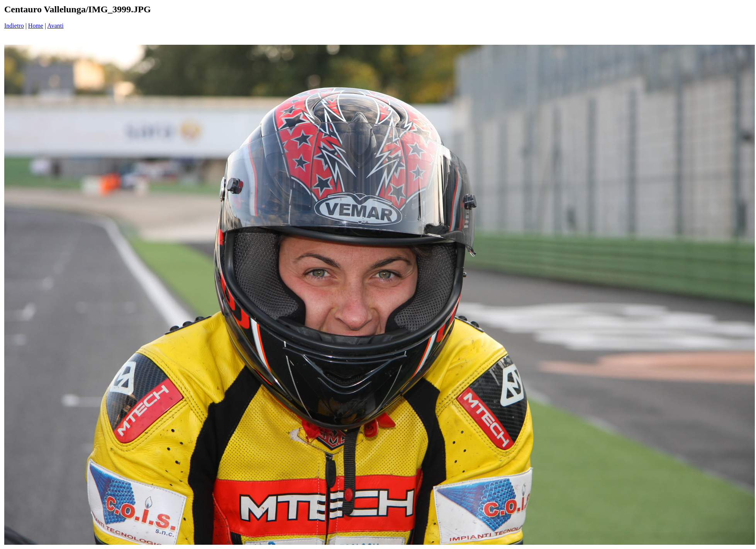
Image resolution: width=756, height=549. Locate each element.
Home (36, 26)
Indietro (14, 26)
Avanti (55, 26)
